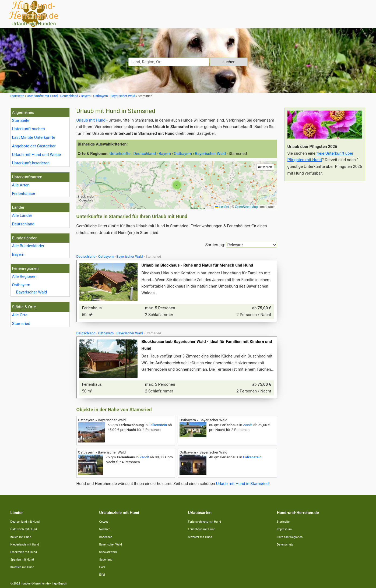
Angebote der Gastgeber (34, 146)
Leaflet (222, 207)
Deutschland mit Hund (25, 522)
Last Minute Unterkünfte (34, 137)
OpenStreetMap (246, 207)
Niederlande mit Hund (25, 545)
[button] (177, 185)
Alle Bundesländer (28, 246)
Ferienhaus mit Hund (202, 529)
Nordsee (105, 529)
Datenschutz (285, 545)
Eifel (102, 575)
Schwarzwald (108, 552)
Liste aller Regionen (290, 537)
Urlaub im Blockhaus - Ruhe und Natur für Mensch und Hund (197, 265)
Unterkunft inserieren (31, 163)
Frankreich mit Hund (24, 552)
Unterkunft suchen (29, 129)
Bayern (18, 254)
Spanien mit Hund (22, 560)
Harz (102, 567)
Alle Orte (20, 315)
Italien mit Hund (21, 537)
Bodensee (106, 537)
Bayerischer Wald (32, 292)
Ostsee (104, 522)
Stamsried (21, 324)
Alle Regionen (24, 277)
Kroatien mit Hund (22, 567)
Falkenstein (158, 425)
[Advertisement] (325, 266)
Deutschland (23, 224)
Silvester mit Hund (200, 537)
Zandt (248, 425)
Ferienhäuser (24, 194)
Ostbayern (21, 285)
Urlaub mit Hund (91, 120)
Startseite (21, 121)
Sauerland (106, 560)
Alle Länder (22, 215)
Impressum (284, 529)
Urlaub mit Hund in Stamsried (243, 484)
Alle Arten (21, 185)
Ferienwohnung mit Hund (205, 522)
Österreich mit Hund (24, 529)
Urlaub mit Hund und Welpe (37, 155)
